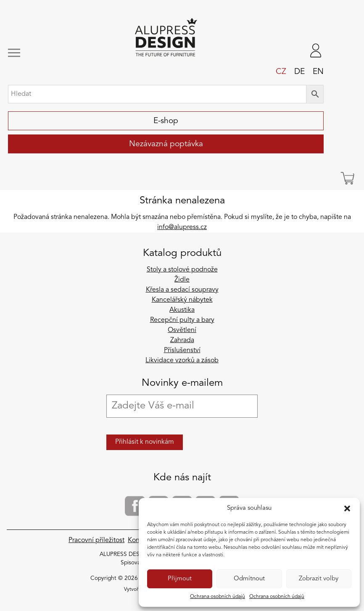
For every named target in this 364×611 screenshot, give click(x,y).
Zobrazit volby (319, 579)
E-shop (166, 121)
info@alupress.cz (182, 227)
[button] (347, 508)
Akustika (182, 310)
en (318, 72)
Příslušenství (182, 350)
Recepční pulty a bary (182, 320)
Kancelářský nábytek (182, 300)
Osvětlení (182, 330)
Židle (182, 280)
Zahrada (182, 340)
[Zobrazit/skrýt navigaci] (38, 53)
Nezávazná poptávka (166, 144)
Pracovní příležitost (96, 540)
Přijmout (180, 579)
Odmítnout (249, 579)
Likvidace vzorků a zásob (182, 361)
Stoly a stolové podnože (182, 270)
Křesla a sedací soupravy (182, 290)
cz (281, 72)
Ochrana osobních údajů (218, 597)
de (299, 72)
